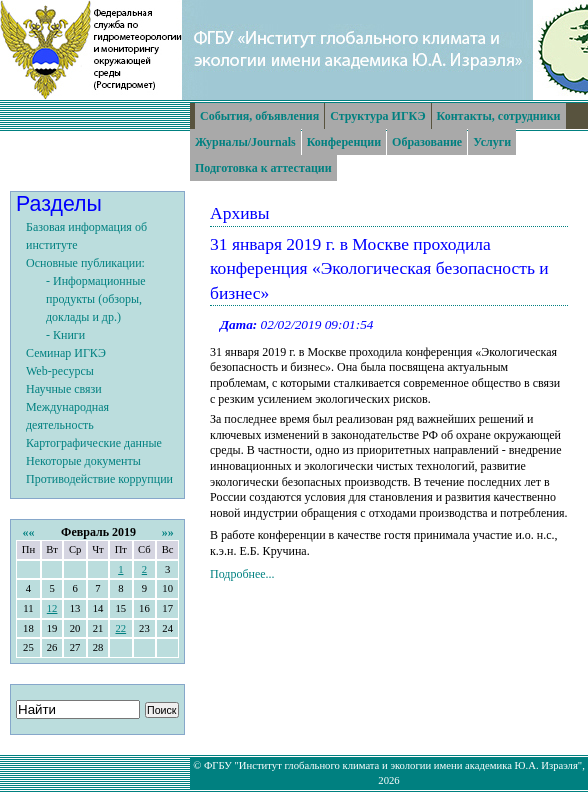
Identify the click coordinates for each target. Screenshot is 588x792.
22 (120, 628)
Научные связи (64, 389)
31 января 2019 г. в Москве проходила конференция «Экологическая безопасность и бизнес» (379, 268)
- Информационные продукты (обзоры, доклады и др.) (96, 299)
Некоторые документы (83, 461)
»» (168, 532)
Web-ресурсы (60, 371)
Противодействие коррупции (99, 479)
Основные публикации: (85, 263)
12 (52, 608)
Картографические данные (94, 443)
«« (28, 532)
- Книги (65, 335)
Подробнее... (242, 574)
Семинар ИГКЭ (66, 353)
